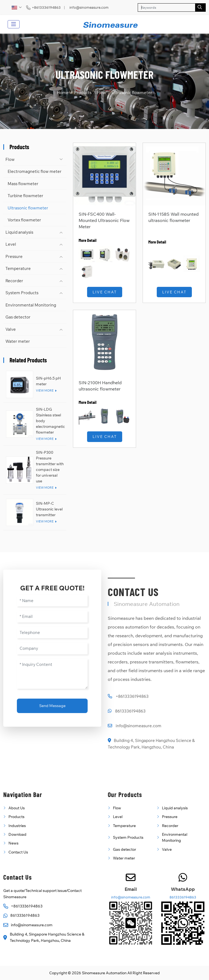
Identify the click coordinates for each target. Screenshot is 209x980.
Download (17, 834)
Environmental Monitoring (31, 305)
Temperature (18, 268)
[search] (200, 7)
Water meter (18, 341)
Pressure (14, 256)
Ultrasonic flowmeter (28, 208)
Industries (17, 826)
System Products (22, 293)
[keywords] (167, 7)
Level (11, 244)
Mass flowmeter (23, 184)
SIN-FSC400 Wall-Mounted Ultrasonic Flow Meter (104, 220)
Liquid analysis (19, 232)
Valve (11, 329)
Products (16, 817)
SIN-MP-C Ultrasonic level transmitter (49, 509)
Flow (10, 159)
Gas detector (18, 317)
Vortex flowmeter (24, 220)
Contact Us (18, 852)
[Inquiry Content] (52, 674)
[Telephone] (52, 633)
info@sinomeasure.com (89, 7)
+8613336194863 (46, 7)
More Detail (87, 240)
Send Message (52, 706)
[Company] (52, 649)
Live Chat (105, 292)
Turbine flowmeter (25, 196)
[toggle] (14, 24)
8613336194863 (130, 711)
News (13, 843)
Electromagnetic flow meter (35, 171)
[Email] (52, 617)
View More (45, 390)
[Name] (52, 601)
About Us (17, 808)
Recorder (14, 281)
